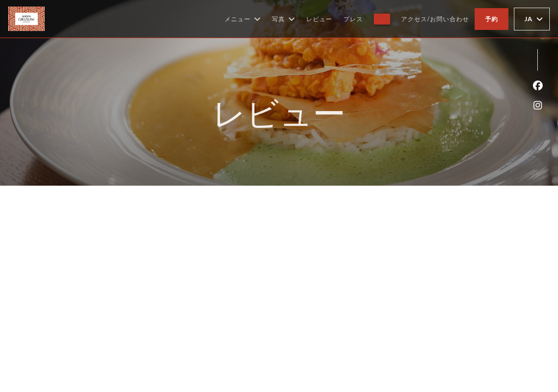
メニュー (243, 19)
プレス (353, 19)
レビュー (319, 19)
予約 (492, 19)
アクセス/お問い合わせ (435, 19)
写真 (284, 19)
